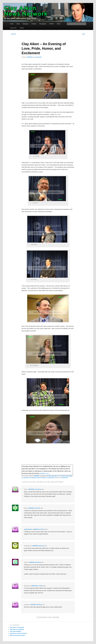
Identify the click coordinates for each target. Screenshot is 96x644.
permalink (65, 478)
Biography (26, 24)
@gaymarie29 (28, 529)
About (18, 24)
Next (84, 34)
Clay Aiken (54, 476)
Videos (59, 24)
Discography (43, 24)
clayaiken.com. (44, 473)
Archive (22, 28)
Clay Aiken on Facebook (17, 627)
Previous (13, 34)
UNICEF (51, 24)
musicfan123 (38, 57)
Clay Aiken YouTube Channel (18, 633)
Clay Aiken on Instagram (17, 629)
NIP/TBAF (37, 476)
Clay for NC (13, 28)
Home (12, 24)
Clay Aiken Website (15, 631)
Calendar (34, 24)
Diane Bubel (69, 476)
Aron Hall (48, 476)
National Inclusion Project (17, 635)
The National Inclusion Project (37, 478)
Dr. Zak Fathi (25, 478)
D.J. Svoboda (62, 476)
